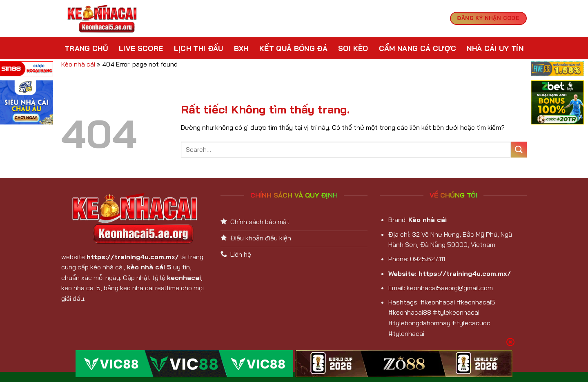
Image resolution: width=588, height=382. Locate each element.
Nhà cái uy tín (495, 48)
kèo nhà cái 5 (149, 267)
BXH (241, 48)
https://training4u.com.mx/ (133, 257)
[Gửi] (519, 150)
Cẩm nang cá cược (418, 48)
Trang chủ (86, 48)
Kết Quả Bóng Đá (293, 48)
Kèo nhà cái (78, 64)
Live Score (141, 48)
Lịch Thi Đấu (199, 48)
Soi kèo (353, 48)
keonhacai (184, 278)
